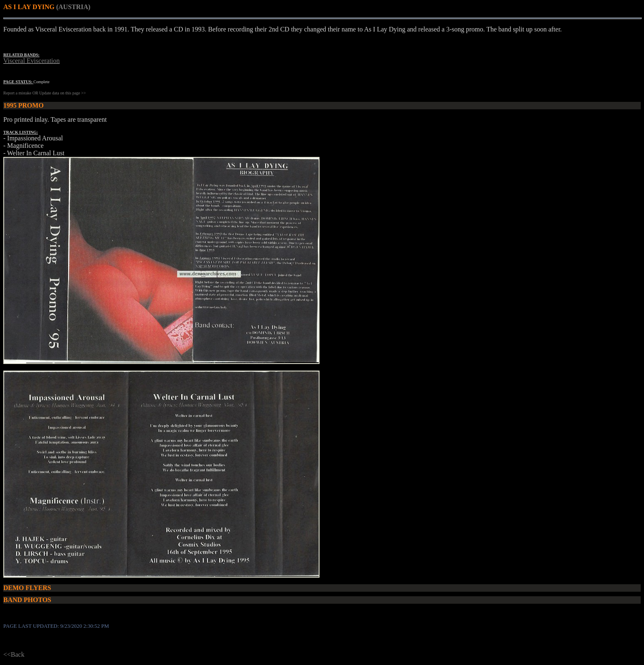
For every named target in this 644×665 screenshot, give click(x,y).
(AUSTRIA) (73, 7)
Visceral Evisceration (31, 61)
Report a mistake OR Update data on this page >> (44, 93)
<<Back (14, 654)
